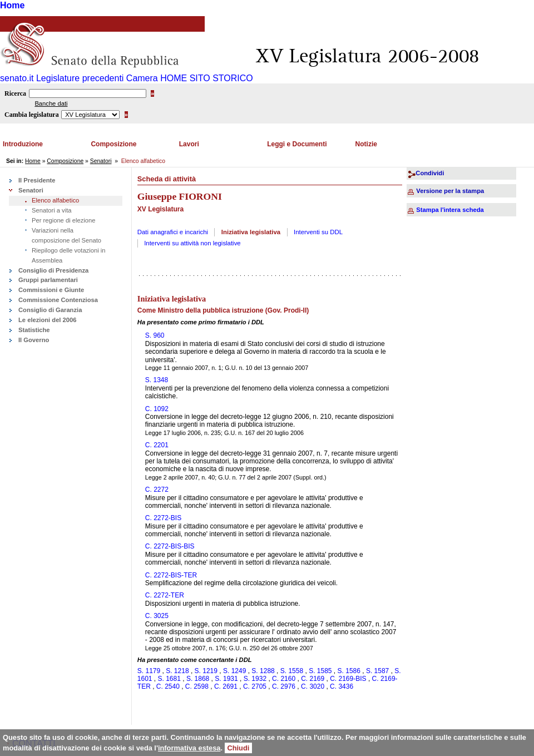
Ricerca (15, 93)
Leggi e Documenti (297, 144)
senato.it (17, 78)
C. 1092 (157, 409)
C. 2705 (255, 686)
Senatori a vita (52, 210)
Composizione (113, 144)
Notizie (366, 144)
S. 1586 (349, 671)
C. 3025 (157, 616)
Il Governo (34, 340)
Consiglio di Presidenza (53, 270)
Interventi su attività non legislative (192, 243)
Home (12, 5)
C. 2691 (226, 686)
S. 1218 (177, 671)
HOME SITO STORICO (207, 78)
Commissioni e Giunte (51, 290)
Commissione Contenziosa (58, 300)
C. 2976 (284, 686)
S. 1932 (255, 679)
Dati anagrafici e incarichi (173, 232)
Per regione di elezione (63, 220)
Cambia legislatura (32, 115)
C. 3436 (342, 686)
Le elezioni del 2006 (47, 320)
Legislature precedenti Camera (97, 78)
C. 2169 (313, 679)
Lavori (189, 144)
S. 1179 (149, 671)
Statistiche (34, 330)
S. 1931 (226, 679)
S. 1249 (234, 671)
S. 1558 (292, 671)
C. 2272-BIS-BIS (170, 546)
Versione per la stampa (450, 191)
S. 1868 (198, 679)
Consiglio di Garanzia (50, 310)
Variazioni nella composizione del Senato (66, 235)
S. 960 (155, 335)
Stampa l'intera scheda (450, 210)
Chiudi (239, 748)
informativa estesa (189, 748)
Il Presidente (37, 180)
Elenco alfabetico (55, 200)
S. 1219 (206, 671)
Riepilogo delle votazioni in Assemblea (68, 255)
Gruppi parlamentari (48, 280)
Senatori (101, 161)
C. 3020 (313, 686)
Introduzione (23, 144)
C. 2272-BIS (163, 518)
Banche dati (51, 103)
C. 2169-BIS (348, 679)
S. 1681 (169, 679)
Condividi (430, 173)
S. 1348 (157, 380)
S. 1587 (377, 671)
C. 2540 (168, 686)
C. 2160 (284, 679)
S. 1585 (320, 671)
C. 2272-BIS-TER (171, 575)
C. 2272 (157, 490)
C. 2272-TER (165, 595)
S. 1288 (263, 671)
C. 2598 (197, 686)
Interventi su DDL (318, 232)
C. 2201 (157, 445)
